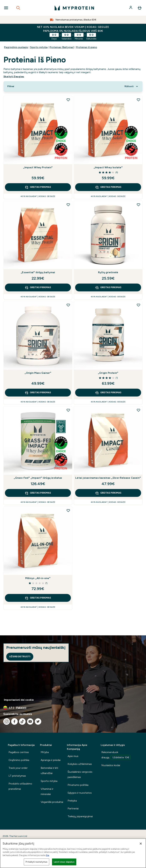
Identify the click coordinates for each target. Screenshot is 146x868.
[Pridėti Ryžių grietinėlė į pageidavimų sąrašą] (138, 205)
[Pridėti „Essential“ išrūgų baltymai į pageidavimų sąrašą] (68, 205)
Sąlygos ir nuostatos (80, 793)
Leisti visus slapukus (64, 862)
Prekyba (72, 801)
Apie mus (73, 756)
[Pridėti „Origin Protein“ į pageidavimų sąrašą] (138, 305)
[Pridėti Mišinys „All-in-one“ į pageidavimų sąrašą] (68, 510)
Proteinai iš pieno (87, 47)
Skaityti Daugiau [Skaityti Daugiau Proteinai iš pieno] (14, 77)
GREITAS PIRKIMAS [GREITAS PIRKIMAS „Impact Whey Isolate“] (108, 187)
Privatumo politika (78, 785)
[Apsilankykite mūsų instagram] (7, 721)
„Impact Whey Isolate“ (108, 167)
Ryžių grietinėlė (108, 272)
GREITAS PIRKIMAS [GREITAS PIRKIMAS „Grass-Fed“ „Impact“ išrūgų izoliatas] (38, 493)
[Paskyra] (131, 8)
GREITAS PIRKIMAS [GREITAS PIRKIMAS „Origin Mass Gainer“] (38, 393)
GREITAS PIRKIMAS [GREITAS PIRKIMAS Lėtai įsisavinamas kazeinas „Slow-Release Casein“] (108, 493)
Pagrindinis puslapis (16, 47)
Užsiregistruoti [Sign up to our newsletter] (20, 657)
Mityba (45, 752)
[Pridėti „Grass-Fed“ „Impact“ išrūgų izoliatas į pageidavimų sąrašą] (68, 410)
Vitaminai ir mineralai (47, 791)
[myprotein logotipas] (74, 8)
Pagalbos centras (19, 752)
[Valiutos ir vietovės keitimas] (73, 708)
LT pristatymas (17, 776)
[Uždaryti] (141, 844)
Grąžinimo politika (19, 760)
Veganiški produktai (52, 802)
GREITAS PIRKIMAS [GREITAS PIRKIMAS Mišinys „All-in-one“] (38, 598)
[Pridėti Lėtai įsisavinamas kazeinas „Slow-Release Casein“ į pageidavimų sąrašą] (138, 410)
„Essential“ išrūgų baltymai (38, 272)
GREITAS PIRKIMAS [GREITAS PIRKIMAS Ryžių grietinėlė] (108, 287)
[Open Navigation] (6, 8)
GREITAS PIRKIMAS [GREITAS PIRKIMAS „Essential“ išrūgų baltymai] (38, 287)
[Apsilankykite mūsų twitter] (38, 721)
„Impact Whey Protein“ (38, 167)
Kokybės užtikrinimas (80, 764)
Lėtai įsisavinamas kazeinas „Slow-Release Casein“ (108, 478)
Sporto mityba (39, 47)
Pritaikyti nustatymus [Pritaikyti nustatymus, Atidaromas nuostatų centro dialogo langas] (36, 862)
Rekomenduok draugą (116, 755)
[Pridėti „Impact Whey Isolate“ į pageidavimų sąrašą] (138, 100)
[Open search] (18, 8)
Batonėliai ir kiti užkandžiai (49, 771)
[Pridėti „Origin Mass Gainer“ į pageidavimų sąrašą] (68, 305)
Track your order (18, 768)
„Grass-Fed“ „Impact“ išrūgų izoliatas (38, 478)
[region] (73, 853)
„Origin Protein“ (108, 373)
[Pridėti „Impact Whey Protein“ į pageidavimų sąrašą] (68, 100)
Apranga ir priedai (51, 760)
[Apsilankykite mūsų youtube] (30, 721)
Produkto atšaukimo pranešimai (20, 786)
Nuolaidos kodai (111, 765)
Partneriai (73, 808)
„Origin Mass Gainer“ (38, 373)
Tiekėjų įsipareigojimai (80, 816)
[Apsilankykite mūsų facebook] (14, 721)
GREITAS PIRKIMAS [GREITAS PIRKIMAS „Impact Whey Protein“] (38, 187)
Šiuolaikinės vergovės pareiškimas (80, 774)
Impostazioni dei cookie (19, 700)
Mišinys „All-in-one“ (38, 578)
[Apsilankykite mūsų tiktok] (22, 721)
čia (47, 855)
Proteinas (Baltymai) (62, 47)
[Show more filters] (11, 86)
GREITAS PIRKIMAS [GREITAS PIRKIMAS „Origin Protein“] (108, 393)
